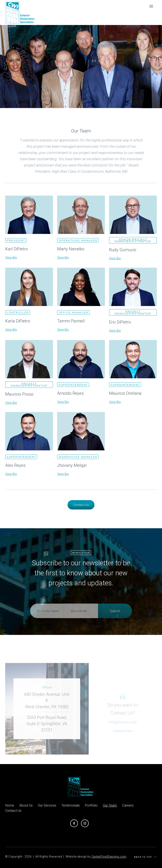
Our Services (47, 805)
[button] (151, 6)
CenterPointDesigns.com (109, 857)
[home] (20, 12)
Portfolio (91, 805)
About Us (26, 805)
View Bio (11, 257)
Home (10, 805)
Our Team (110, 805)
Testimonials (71, 805)
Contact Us (81, 505)
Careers (128, 805)
